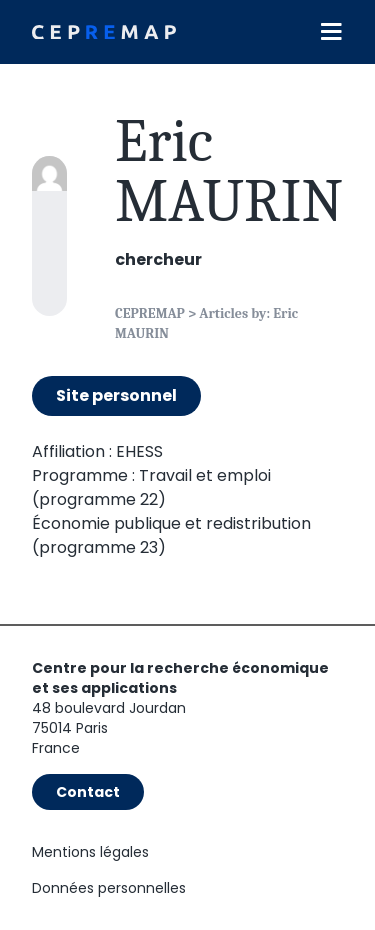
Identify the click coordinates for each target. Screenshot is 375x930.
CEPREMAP (150, 313)
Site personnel (116, 395)
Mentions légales (90, 852)
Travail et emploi (205, 475)
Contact (88, 792)
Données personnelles (109, 888)
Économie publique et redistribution (171, 523)
